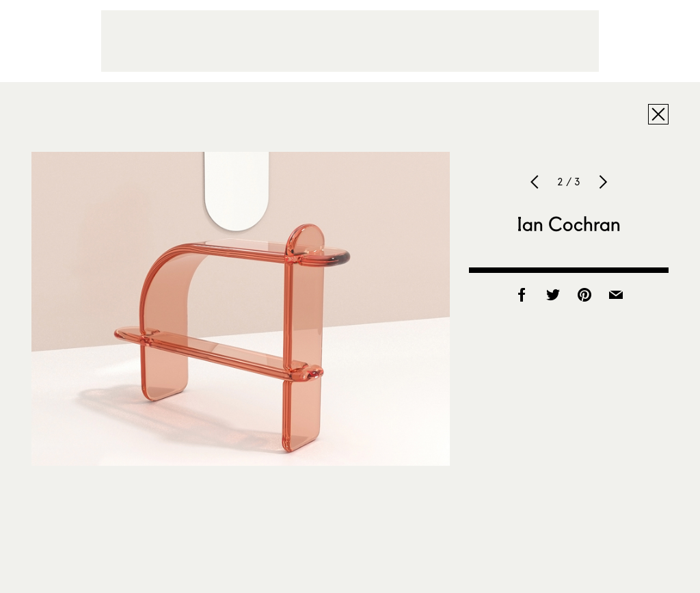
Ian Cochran (569, 224)
